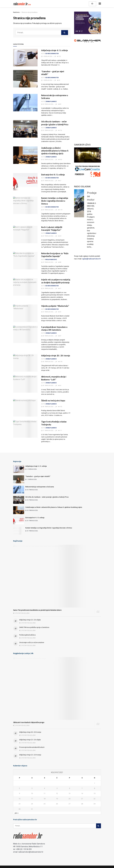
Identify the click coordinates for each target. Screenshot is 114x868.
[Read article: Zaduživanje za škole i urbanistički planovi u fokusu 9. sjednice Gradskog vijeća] (25, 155)
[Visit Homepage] (22, 4)
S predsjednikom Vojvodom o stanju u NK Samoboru (54, 328)
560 (60, 160)
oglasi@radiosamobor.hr (91, 259)
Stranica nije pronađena (29, 12)
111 (60, 431)
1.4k (60, 210)
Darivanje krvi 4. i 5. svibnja (53, 175)
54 (60, 386)
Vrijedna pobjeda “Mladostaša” (55, 306)
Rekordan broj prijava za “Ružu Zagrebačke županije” (55, 255)
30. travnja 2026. (47, 104)
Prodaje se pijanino (87, 192)
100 (60, 407)
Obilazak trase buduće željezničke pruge (29, 722)
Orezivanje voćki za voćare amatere (32, 642)
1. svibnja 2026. (47, 80)
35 (60, 312)
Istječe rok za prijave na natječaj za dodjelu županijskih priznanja (56, 281)
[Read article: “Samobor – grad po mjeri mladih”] (25, 79)
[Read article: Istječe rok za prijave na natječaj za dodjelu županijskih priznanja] (25, 287)
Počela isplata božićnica (27, 635)
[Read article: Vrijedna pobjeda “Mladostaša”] (25, 313)
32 (59, 80)
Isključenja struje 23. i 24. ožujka (30, 620)
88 (60, 262)
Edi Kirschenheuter (52, 54)
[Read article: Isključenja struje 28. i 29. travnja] (25, 363)
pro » (17, 813)
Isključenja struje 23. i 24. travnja (30, 755)
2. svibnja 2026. (47, 56)
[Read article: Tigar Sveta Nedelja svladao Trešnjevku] (25, 429)
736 (60, 130)
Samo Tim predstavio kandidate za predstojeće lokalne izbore (37, 610)
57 (60, 181)
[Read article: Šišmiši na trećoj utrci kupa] (25, 408)
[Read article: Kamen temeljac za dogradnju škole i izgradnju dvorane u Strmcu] (25, 205)
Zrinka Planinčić (51, 102)
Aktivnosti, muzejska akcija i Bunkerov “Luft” (54, 378)
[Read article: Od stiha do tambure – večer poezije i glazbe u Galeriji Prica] (25, 129)
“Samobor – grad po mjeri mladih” (38, 476)
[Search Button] (65, 33)
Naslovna (16, 12)
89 (60, 104)
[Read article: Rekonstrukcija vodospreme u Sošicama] (25, 103)
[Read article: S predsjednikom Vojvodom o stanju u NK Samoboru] (25, 334)
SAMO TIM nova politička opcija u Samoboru (34, 627)
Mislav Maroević (51, 260)
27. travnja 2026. (47, 431)
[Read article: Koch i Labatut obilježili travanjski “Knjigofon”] (25, 234)
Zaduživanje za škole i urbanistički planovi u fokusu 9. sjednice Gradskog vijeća (55, 151)
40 (60, 236)
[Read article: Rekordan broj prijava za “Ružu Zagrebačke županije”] (25, 261)
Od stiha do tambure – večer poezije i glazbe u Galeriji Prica (55, 123)
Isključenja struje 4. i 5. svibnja (55, 50)
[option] (88, 196)
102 (59, 56)
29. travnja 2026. (47, 181)
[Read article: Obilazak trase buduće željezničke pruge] (57, 688)
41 (60, 288)
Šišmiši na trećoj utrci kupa (53, 401)
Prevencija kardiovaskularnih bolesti (32, 747)
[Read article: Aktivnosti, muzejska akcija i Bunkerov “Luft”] (25, 384)
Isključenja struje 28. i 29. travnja (56, 356)
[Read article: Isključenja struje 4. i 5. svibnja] (25, 58)
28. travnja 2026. (47, 336)
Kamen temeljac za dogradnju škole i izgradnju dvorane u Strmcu (55, 201)
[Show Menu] (100, 4)
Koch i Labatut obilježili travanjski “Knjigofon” (52, 229)
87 (60, 336)
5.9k (60, 362)
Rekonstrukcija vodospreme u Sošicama (40, 487)
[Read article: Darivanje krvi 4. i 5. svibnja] (25, 182)
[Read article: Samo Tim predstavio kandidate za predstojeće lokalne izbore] (57, 576)
